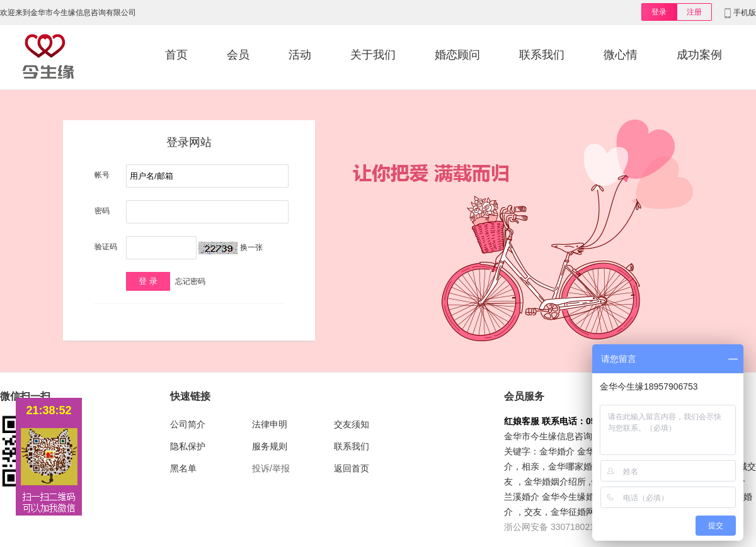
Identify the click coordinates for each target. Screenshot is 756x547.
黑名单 (183, 468)
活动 (300, 55)
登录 (659, 12)
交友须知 (352, 424)
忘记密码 (190, 281)
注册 (694, 12)
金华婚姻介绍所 (555, 482)
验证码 (106, 247)
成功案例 (699, 55)
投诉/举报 (271, 468)
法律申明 (270, 424)
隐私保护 (188, 446)
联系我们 (542, 55)
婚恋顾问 (457, 55)
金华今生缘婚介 (573, 497)
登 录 (148, 281)
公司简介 (188, 424)
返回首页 (352, 468)
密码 (102, 211)
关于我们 (373, 55)
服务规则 (270, 446)
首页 (176, 55)
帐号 (102, 175)
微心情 (621, 55)
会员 (238, 55)
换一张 (251, 247)
